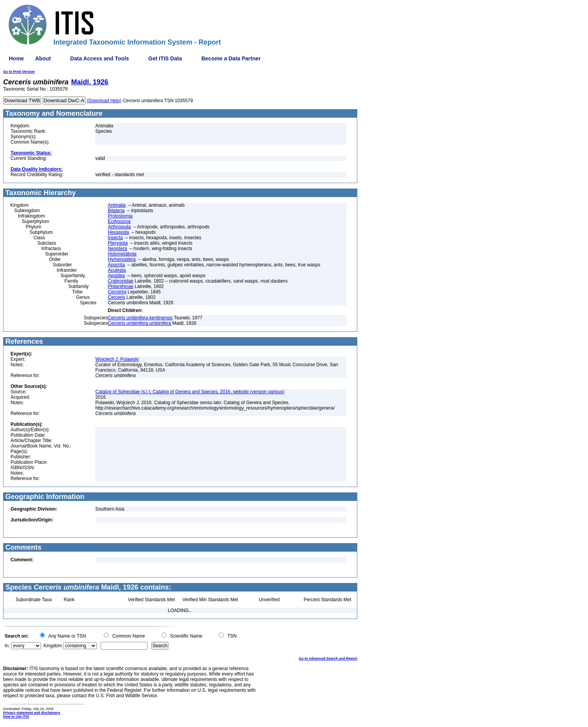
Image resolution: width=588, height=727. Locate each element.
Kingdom (52, 646)
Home (16, 58)
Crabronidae (120, 281)
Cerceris (116, 297)
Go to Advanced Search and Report (328, 658)
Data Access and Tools (99, 58)
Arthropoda (119, 227)
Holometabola (122, 254)
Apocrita (116, 265)
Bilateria (116, 211)
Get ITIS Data (165, 58)
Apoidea (116, 276)
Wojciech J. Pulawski (117, 359)
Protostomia (120, 216)
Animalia (117, 205)
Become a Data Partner (231, 58)
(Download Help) (104, 101)
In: (7, 646)
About (43, 58)
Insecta (115, 238)
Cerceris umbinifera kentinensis (140, 318)
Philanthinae (120, 286)
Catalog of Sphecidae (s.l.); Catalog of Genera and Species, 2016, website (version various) (190, 392)
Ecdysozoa (119, 221)
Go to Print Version (19, 72)
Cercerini (117, 292)
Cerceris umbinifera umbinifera (139, 323)
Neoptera (117, 249)
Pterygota (117, 243)
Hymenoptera (122, 259)
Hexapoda (118, 232)
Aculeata (117, 270)
